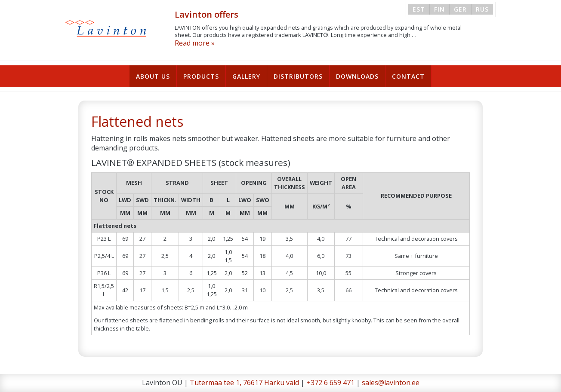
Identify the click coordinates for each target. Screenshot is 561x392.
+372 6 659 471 (330, 383)
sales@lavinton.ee (391, 383)
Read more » (195, 43)
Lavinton (106, 28)
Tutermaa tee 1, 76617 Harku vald (244, 383)
